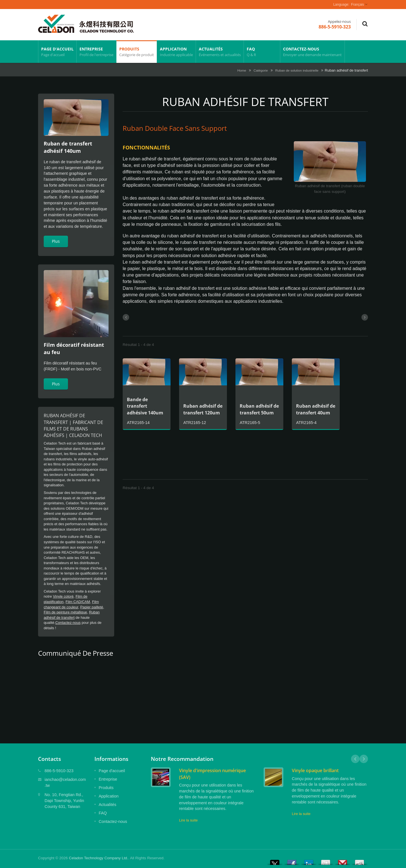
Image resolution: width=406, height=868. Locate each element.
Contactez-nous (312, 52)
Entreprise (96, 52)
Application (176, 52)
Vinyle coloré (63, 596)
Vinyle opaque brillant (315, 770)
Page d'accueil (57, 52)
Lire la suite (188, 820)
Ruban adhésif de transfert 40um (316, 409)
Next (364, 759)
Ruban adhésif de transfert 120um (203, 409)
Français (358, 5)
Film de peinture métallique (65, 612)
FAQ (262, 52)
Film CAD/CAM (78, 602)
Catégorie (261, 70)
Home (242, 70)
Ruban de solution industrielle (297, 70)
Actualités (220, 52)
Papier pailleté (92, 607)
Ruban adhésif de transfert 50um (259, 409)
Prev (355, 759)
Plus (56, 241)
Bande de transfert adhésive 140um (145, 406)
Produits (137, 52)
